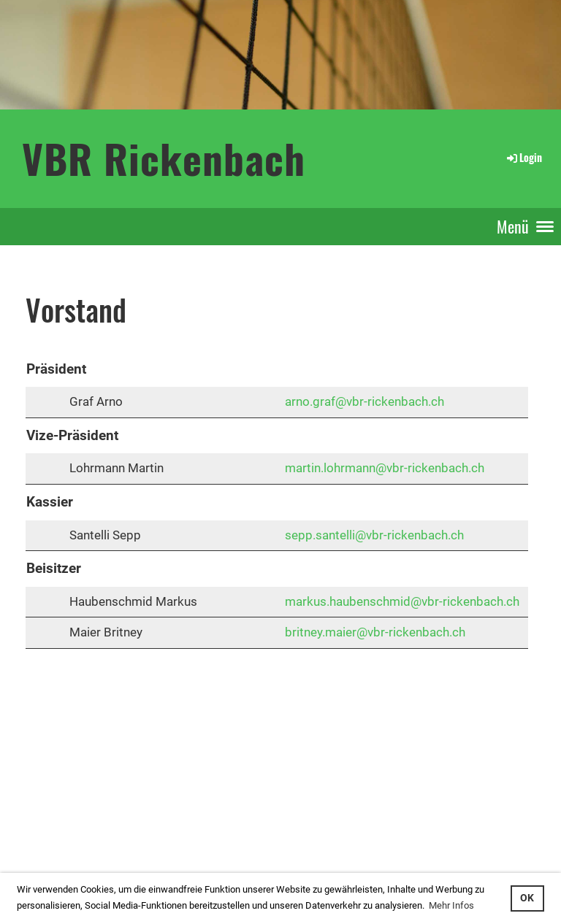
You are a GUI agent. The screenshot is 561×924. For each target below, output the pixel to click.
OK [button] (527, 898)
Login (523, 157)
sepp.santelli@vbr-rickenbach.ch (374, 535)
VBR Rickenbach (164, 158)
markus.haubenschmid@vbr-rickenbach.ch (402, 601)
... (61, 836)
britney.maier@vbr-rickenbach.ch (375, 632)
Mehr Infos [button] (451, 905)
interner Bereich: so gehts (57, 820)
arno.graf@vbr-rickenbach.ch (365, 401)
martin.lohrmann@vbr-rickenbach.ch (385, 468)
